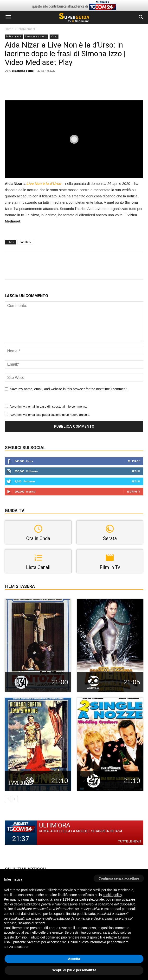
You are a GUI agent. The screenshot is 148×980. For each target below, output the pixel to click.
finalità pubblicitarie (80, 914)
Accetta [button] (74, 959)
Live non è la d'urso (36, 36)
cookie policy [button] (112, 895)
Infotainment (26, 29)
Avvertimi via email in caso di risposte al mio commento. (48, 407)
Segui (136, 471)
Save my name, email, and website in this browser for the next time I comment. (69, 389)
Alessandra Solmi (21, 71)
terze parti (78, 899)
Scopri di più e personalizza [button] (74, 970)
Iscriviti (133, 491)
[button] (141, 17)
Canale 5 (25, 242)
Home (9, 29)
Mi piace (134, 461)
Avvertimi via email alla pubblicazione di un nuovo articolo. (50, 415)
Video (54, 36)
